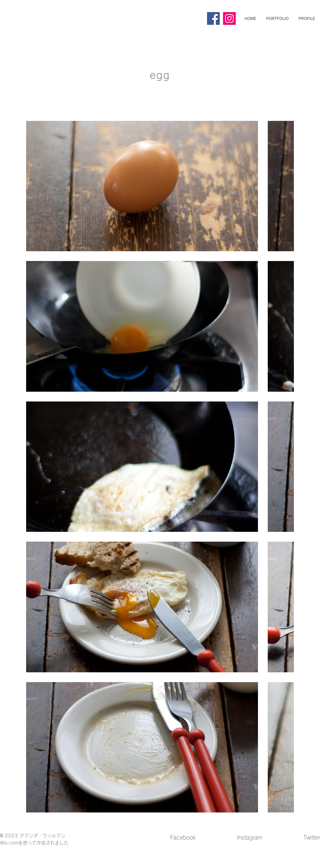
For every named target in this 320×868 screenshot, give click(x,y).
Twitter (312, 837)
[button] (277, 19)
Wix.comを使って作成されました (34, 843)
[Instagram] (229, 18)
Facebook (183, 837)
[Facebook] (213, 18)
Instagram (250, 837)
